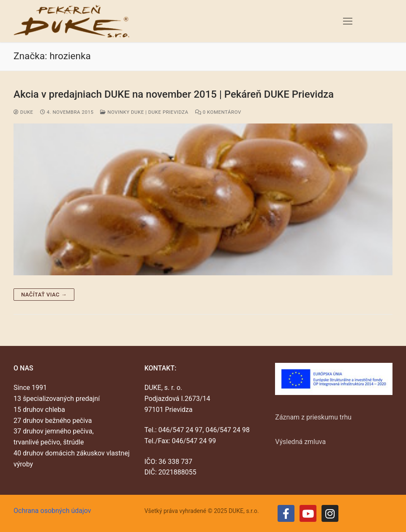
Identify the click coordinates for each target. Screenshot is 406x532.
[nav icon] (348, 21)
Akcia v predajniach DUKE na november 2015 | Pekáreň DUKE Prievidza (174, 94)
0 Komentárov (218, 112)
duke (23, 112)
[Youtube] (308, 513)
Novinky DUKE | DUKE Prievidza (144, 112)
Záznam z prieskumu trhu (313, 417)
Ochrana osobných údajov (52, 511)
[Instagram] (330, 513)
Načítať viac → (44, 295)
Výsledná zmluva (300, 442)
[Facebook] (286, 513)
